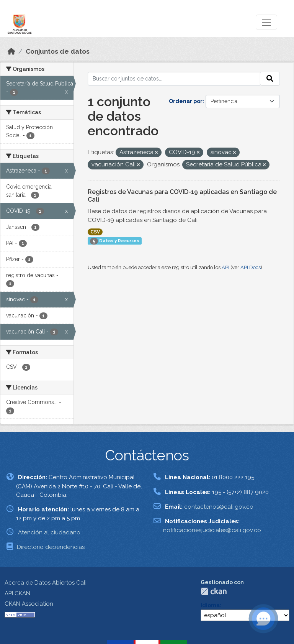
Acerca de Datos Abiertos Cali (46, 583)
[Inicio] (11, 51)
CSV (95, 232)
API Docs (251, 267)
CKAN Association (29, 604)
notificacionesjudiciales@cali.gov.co (212, 530)
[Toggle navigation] (266, 22)
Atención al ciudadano (49, 532)
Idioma (210, 605)
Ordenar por (186, 101)
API (225, 267)
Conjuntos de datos (58, 51)
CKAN (214, 591)
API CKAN (17, 593)
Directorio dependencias (51, 547)
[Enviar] (270, 79)
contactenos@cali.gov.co (219, 507)
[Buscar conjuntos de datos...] (174, 79)
